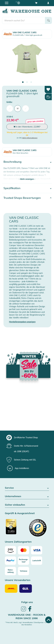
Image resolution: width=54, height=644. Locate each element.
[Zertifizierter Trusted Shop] (16, 528)
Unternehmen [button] (27, 496)
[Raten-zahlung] (10, 571)
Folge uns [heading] (27, 602)
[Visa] (37, 550)
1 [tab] (23, 82)
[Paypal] (10, 561)
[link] (24, 611)
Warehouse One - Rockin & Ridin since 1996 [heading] (27, 617)
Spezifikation (12, 188)
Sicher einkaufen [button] (27, 505)
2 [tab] (27, 82)
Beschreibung (12, 162)
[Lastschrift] (37, 561)
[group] (27, 438)
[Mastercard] (24, 550)
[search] (24, 20)
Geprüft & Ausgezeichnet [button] (20, 513)
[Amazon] (10, 550)
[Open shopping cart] (36, 3)
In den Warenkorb (27, 127)
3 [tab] (31, 82)
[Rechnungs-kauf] (24, 561)
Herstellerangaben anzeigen (22, 322)
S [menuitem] (10, 109)
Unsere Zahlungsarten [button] (18, 542)
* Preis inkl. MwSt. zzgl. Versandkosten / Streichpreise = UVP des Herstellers (27, 624)
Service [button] (27, 488)
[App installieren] (18, 468)
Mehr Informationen (30, 138)
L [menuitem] (26, 109)
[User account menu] (48, 3)
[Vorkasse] (24, 571)
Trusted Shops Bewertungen (22, 198)
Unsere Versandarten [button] (18, 580)
